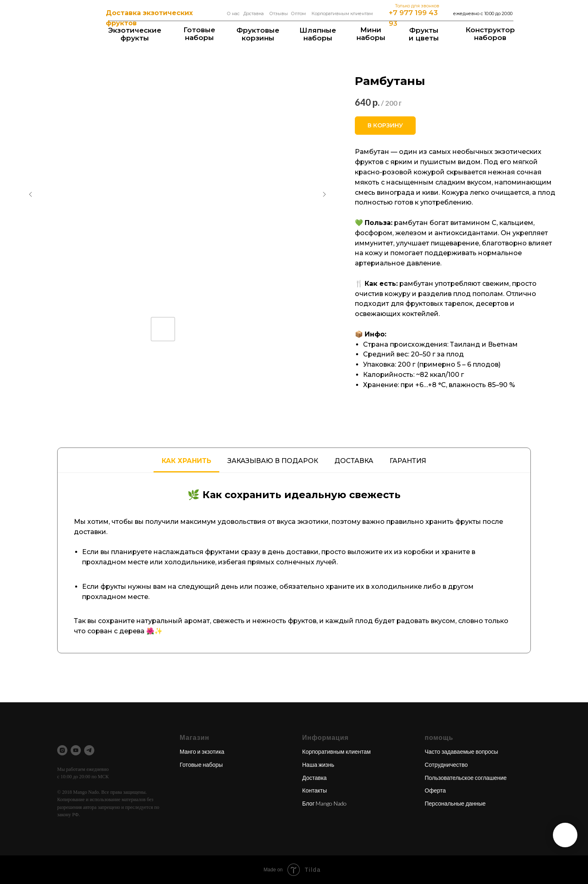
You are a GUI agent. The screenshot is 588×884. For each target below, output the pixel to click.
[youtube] (76, 750)
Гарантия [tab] (408, 461)
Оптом (298, 13)
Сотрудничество (446, 765)
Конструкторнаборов (490, 34)
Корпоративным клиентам (342, 13)
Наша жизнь (318, 765)
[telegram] (89, 750)
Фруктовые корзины (258, 34)
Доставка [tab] (354, 461)
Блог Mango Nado (324, 803)
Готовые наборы (199, 34)
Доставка (254, 13)
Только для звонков (417, 6)
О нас (233, 13)
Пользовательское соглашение (466, 778)
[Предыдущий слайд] (31, 194)
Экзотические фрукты (135, 34)
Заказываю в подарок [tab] (273, 461)
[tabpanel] (294, 563)
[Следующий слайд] (324, 194)
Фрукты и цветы (424, 34)
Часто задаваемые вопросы (461, 752)
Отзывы (278, 13)
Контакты (314, 790)
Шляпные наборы (318, 34)
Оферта (435, 790)
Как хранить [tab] (186, 461)
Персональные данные (455, 803)
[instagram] (62, 750)
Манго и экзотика (202, 752)
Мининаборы (371, 34)
